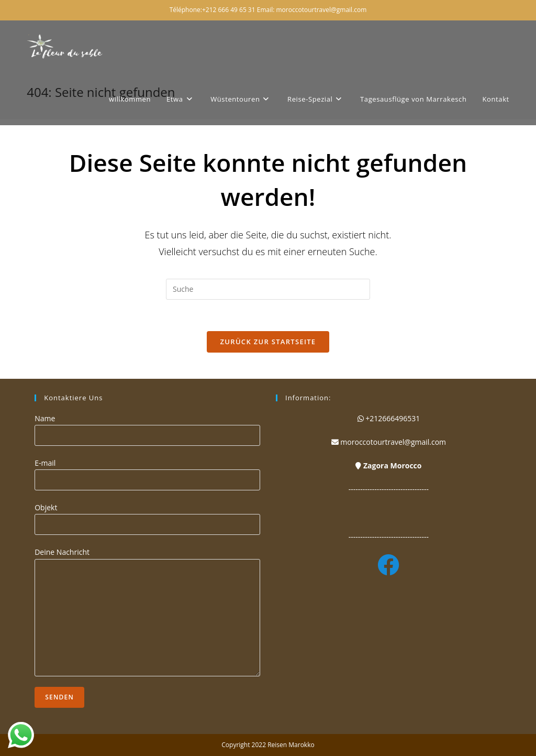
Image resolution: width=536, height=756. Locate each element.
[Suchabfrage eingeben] (268, 289)
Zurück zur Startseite (268, 342)
